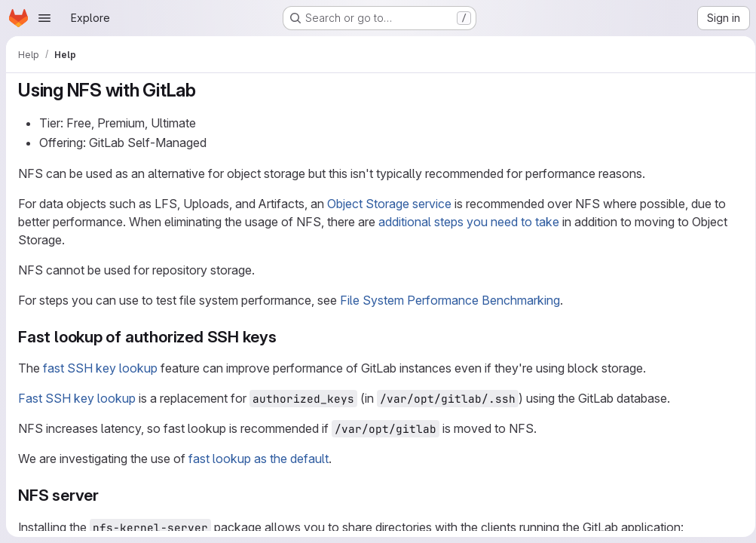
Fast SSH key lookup (77, 398)
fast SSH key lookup (100, 368)
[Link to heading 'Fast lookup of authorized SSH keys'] (285, 337)
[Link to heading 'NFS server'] (107, 495)
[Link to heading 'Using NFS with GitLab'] (206, 90)
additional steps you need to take (469, 222)
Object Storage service (389, 204)
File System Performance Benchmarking (450, 300)
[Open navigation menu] (44, 18)
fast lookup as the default (259, 459)
